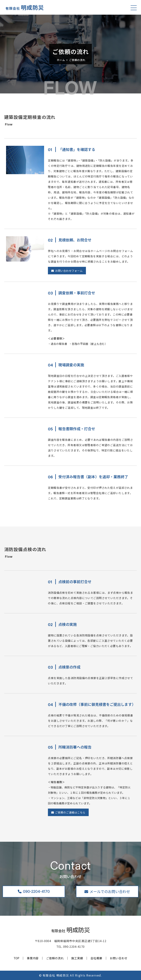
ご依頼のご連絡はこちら (68, 812)
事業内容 (33, 958)
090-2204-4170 (34, 892)
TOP (16, 958)
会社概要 (96, 958)
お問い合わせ (119, 958)
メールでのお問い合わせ (107, 891)
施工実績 (77, 958)
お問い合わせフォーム (67, 271)
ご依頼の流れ (55, 958)
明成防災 (25, 7)
